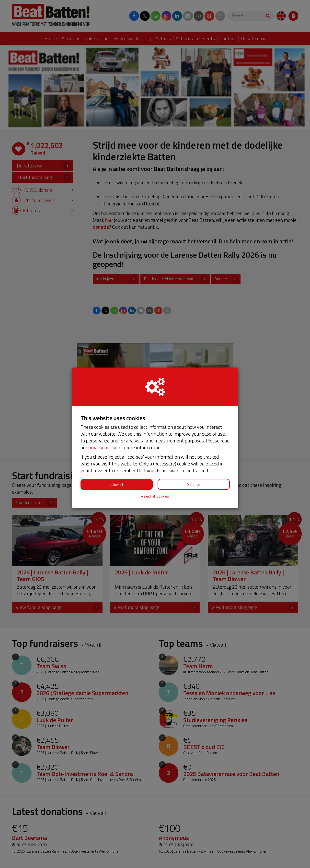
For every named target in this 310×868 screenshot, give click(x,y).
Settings (194, 484)
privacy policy (102, 447)
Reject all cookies (155, 496)
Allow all (117, 484)
